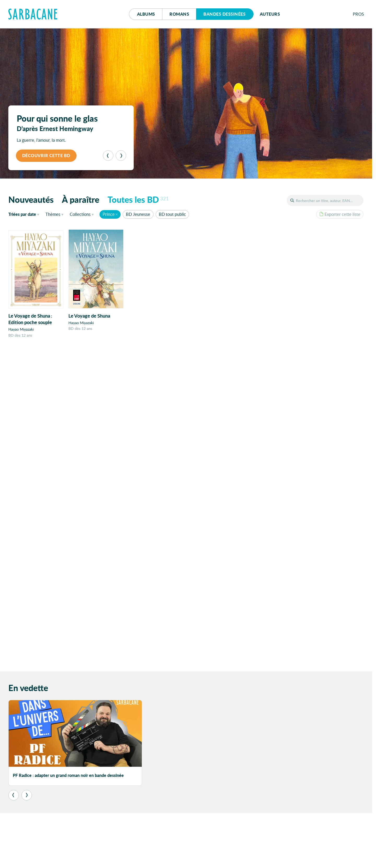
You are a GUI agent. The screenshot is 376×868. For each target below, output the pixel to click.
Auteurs (270, 14)
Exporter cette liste (340, 214)
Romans (179, 14)
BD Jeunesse (138, 214)
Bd (224, 14)
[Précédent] (108, 156)
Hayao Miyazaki (21, 329)
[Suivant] (121, 156)
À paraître (81, 199)
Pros (359, 14)
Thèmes (53, 214)
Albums (146, 14)
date (25, 214)
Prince (109, 214)
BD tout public (172, 214)
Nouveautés (31, 199)
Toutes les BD (138, 199)
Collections (80, 214)
